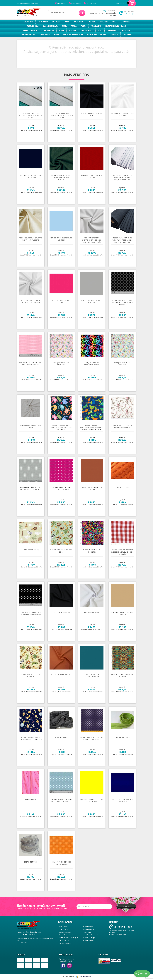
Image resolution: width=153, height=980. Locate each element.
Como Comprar (64, 940)
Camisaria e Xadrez (28, 35)
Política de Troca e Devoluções (68, 938)
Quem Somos (63, 929)
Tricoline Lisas (33, 26)
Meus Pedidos (76, 3)
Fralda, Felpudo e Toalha (73, 35)
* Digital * (91, 22)
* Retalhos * (127, 35)
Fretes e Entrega (90, 938)
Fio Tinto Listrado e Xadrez (116, 26)
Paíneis (67, 22)
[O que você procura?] (82, 13)
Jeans (100, 30)
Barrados (56, 22)
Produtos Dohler (30, 30)
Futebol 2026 (28, 22)
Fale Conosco (91, 3)
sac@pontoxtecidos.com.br (118, 934)
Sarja (64, 26)
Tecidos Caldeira (48, 30)
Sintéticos (104, 22)
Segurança (88, 932)
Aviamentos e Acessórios (97, 35)
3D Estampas (79, 22)
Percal (74, 26)
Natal (114, 22)
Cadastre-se (62, 3)
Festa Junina (43, 22)
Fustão (84, 26)
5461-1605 (109, 11)
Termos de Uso (89, 940)
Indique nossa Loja (65, 932)
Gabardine (73, 30)
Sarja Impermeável (50, 26)
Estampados (125, 22)
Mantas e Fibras (87, 30)
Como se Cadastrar (65, 943)
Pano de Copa (45, 35)
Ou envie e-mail (130, 13)
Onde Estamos (89, 929)
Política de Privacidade (92, 935)
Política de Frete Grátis (66, 935)
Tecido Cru (126, 30)
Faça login (34, 3)
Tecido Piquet (112, 30)
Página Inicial (63, 927)
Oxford (61, 30)
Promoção (114, 35)
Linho (56, 35)
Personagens (96, 26)
